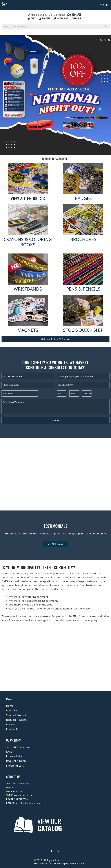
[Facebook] (51, 851)
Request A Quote (16, 720)
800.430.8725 (74, 14)
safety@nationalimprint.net (28, 803)
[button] (55, 95)
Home (10, 706)
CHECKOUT (76, 18)
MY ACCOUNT (61, 18)
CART (32, 18)
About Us (12, 710)
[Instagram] (58, 851)
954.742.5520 (21, 799)
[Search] (107, 26)
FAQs (9, 752)
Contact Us (13, 729)
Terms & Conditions (18, 747)
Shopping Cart (15, 766)
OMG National (76, 863)
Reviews (11, 724)
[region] (55, 95)
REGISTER (45, 18)
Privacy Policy (14, 756)
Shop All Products (17, 715)
